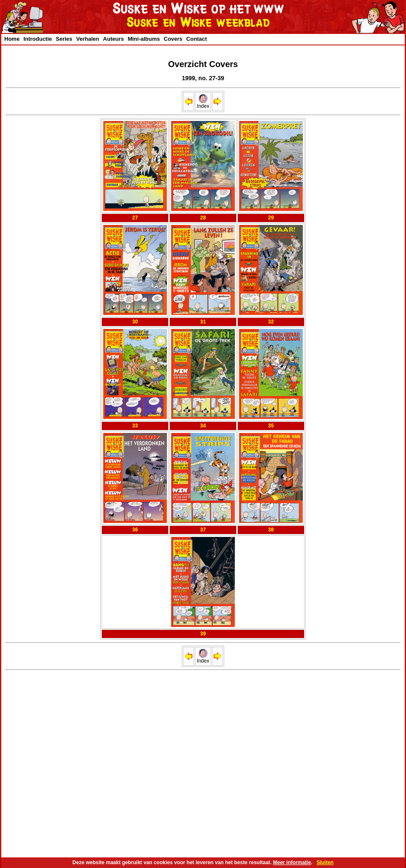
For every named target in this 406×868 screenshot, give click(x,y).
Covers (173, 39)
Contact (197, 39)
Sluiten (325, 862)
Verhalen (87, 39)
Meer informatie (292, 862)
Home (12, 39)
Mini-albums (144, 39)
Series (64, 39)
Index (203, 104)
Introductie (38, 39)
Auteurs (114, 39)
